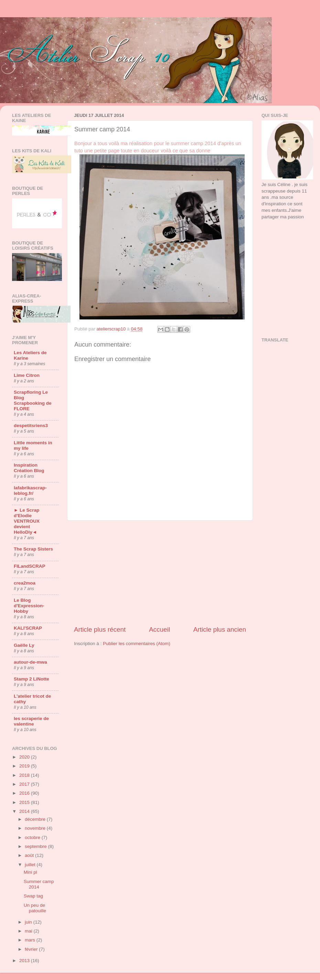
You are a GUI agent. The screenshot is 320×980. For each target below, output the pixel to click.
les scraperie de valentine (31, 721)
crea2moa (25, 583)
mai (29, 931)
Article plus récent (100, 629)
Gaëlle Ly (24, 645)
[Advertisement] (285, 252)
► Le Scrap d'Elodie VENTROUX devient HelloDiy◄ (27, 521)
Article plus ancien (220, 629)
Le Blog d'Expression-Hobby (29, 606)
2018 (25, 775)
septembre (36, 846)
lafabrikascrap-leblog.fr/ (30, 491)
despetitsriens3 (31, 426)
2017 (25, 784)
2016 (25, 793)
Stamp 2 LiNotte (31, 679)
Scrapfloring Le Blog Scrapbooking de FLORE (33, 400)
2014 (25, 811)
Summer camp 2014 (39, 884)
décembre (36, 819)
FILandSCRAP (30, 566)
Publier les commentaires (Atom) (137, 644)
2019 (25, 766)
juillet (31, 865)
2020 (25, 757)
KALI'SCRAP (28, 628)
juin (29, 922)
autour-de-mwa (30, 662)
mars (31, 940)
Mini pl (30, 872)
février (32, 949)
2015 (25, 802)
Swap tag (33, 896)
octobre (33, 837)
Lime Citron (27, 375)
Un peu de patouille (35, 908)
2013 (25, 961)
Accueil (159, 629)
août (30, 855)
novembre (36, 828)
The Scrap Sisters (33, 549)
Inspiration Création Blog (29, 468)
